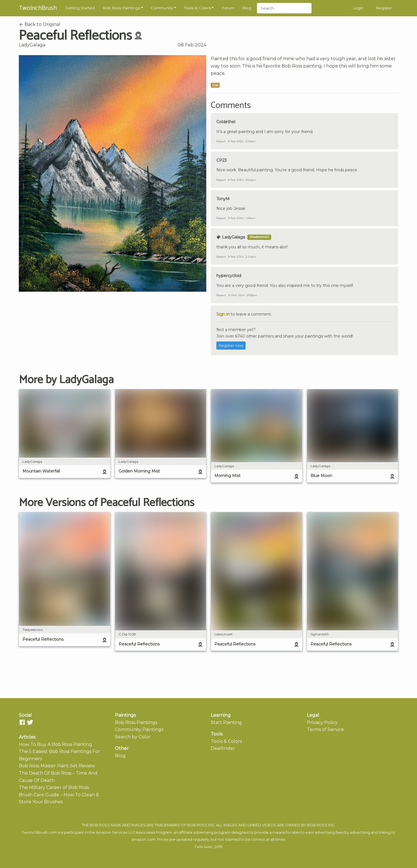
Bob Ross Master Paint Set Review (57, 766)
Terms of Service (325, 729)
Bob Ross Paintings (121, 8)
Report (221, 141)
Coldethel (226, 122)
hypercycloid (229, 276)
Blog (247, 8)
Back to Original (40, 24)
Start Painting (226, 722)
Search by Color (133, 737)
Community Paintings (139, 729)
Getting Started (80, 8)
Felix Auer (204, 847)
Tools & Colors (197, 8)
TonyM (223, 199)
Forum (228, 8)
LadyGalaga (32, 45)
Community (162, 8)
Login (358, 8)
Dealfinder (223, 748)
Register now (231, 346)
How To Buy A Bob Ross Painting (55, 744)
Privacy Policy (322, 722)
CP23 (222, 160)
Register (384, 8)
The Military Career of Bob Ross (54, 787)
